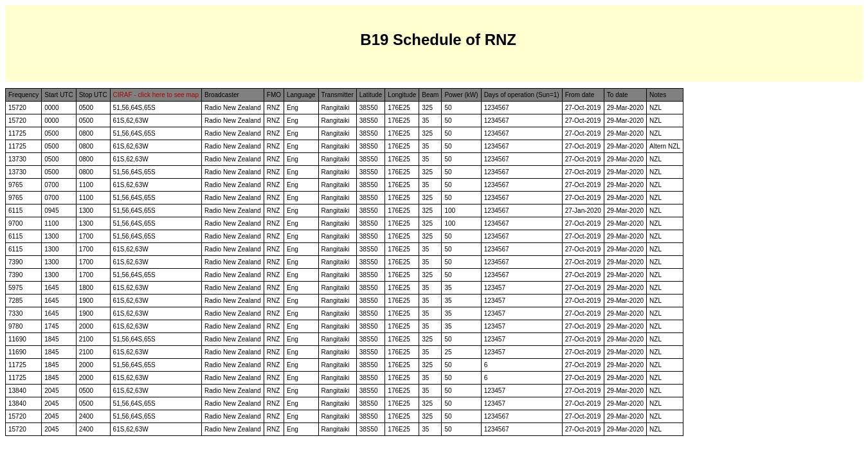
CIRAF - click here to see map (156, 95)
